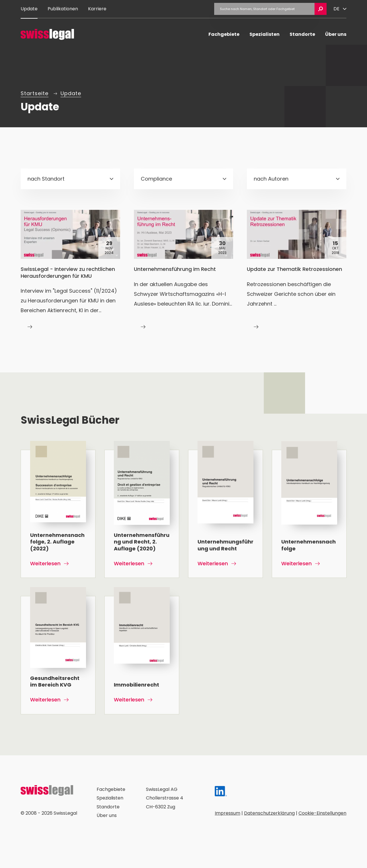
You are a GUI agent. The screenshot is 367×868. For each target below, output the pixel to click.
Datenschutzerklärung (269, 813)
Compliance (156, 179)
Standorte (302, 34)
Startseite (35, 93)
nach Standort (46, 179)
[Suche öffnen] (321, 9)
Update (29, 9)
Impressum (228, 813)
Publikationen (63, 9)
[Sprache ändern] (340, 9)
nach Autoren (271, 179)
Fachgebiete (224, 34)
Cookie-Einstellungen (322, 813)
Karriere (97, 9)
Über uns (336, 34)
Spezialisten (264, 34)
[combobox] (70, 179)
